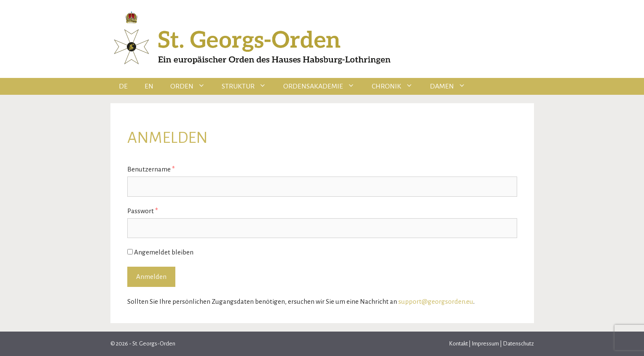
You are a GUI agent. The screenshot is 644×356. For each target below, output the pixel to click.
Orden (192, 86)
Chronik (397, 86)
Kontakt (459, 344)
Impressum (485, 344)
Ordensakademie (323, 86)
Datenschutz (518, 344)
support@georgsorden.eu (436, 301)
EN (149, 86)
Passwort (143, 211)
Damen (452, 86)
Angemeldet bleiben (160, 252)
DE (123, 86)
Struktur (248, 86)
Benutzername (151, 169)
